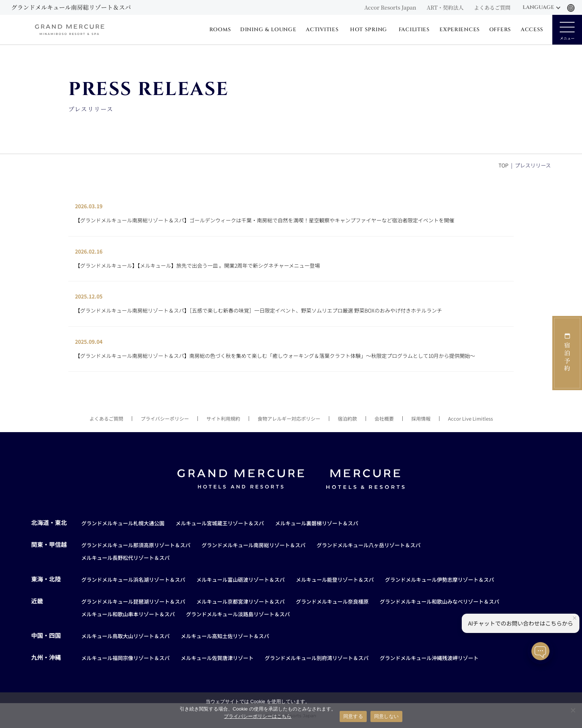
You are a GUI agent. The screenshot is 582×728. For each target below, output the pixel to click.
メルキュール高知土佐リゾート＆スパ (225, 636)
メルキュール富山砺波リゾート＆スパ (241, 580)
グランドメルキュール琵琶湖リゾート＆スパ (133, 601)
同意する (353, 716)
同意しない (386, 716)
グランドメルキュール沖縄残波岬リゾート (429, 658)
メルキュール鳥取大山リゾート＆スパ (125, 636)
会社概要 (384, 419)
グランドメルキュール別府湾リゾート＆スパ (317, 658)
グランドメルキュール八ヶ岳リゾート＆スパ (369, 545)
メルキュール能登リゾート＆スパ (335, 580)
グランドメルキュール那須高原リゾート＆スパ (136, 545)
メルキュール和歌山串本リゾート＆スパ (128, 614)
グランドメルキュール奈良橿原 (332, 601)
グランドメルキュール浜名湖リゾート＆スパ (133, 580)
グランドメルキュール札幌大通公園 (123, 523)
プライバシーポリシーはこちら (258, 716)
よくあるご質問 (492, 7)
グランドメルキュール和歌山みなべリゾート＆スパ (439, 601)
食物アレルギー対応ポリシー (289, 419)
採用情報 (421, 419)
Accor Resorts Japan (390, 7)
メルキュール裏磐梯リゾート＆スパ (317, 523)
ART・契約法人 (445, 7)
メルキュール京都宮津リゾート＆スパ (241, 601)
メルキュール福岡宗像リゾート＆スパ (125, 658)
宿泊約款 (347, 419)
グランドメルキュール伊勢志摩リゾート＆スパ (439, 580)
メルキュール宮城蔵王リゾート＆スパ (220, 523)
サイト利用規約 (223, 419)
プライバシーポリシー (165, 419)
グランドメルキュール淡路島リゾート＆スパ (238, 614)
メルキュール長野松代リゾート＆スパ (125, 558)
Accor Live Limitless (470, 419)
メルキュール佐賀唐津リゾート (217, 658)
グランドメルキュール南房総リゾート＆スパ (254, 545)
